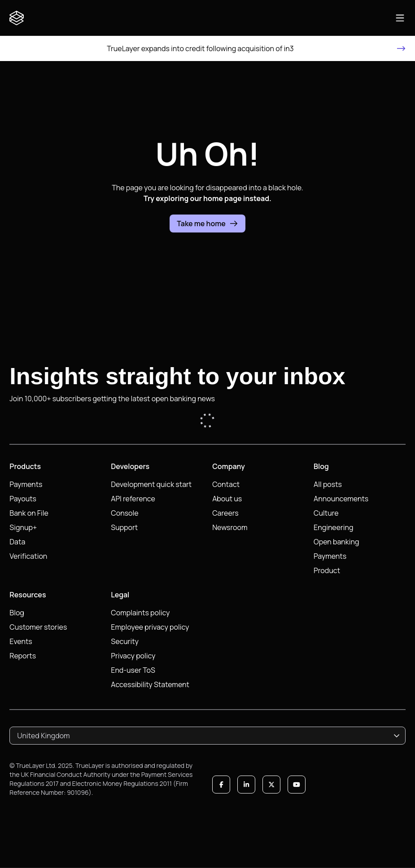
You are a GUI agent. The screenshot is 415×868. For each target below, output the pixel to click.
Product (327, 570)
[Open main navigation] (400, 18)
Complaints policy (140, 613)
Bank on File (29, 513)
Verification (28, 556)
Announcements (341, 499)
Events (21, 641)
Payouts (23, 499)
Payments (26, 484)
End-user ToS (133, 670)
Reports (23, 656)
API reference (133, 499)
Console (124, 513)
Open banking (336, 542)
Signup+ (23, 527)
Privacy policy (133, 656)
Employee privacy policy (150, 627)
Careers (225, 513)
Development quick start (151, 484)
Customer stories (38, 627)
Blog (17, 613)
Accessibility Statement (150, 684)
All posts (328, 484)
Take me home (207, 224)
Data (17, 542)
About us (227, 499)
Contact (226, 484)
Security (125, 641)
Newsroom (230, 527)
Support (124, 527)
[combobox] (207, 736)
